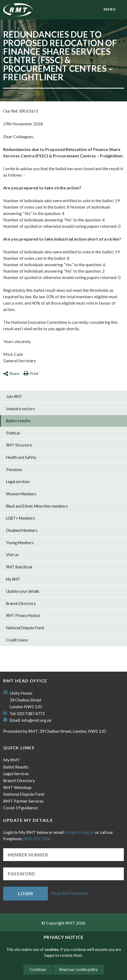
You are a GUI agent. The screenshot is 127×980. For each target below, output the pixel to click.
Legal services (18, 482)
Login (26, 893)
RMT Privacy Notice (23, 616)
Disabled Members (22, 530)
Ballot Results (16, 767)
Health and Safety (21, 457)
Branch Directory (21, 603)
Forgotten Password (69, 893)
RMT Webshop (17, 787)
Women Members (21, 494)
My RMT (13, 579)
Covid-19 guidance (20, 808)
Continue (38, 969)
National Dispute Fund (25, 628)
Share (11, 373)
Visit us (12, 555)
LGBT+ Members (20, 518)
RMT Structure (19, 445)
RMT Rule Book (19, 567)
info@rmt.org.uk (37, 720)
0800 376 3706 (37, 838)
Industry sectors (20, 409)
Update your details (23, 591)
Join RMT (14, 397)
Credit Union (17, 640)
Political (13, 433)
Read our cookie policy (78, 969)
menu (110, 9)
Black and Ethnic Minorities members (37, 506)
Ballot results (18, 421)
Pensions (14, 470)
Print (31, 373)
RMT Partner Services (23, 801)
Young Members (20, 543)
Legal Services (16, 773)
